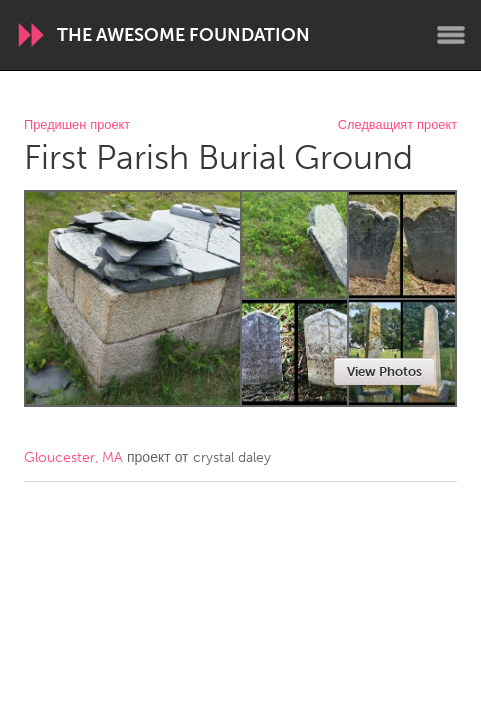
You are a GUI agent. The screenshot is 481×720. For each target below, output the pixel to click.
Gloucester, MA (73, 457)
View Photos (384, 371)
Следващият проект (397, 125)
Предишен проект (77, 125)
